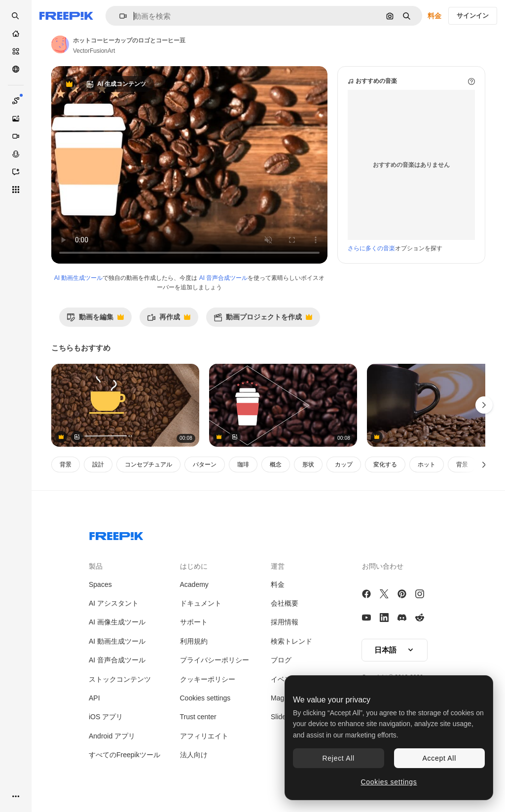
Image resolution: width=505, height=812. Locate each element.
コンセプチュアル (148, 464)
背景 (66, 464)
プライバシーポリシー (215, 660)
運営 (278, 566)
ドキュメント (201, 603)
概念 (276, 464)
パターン (205, 464)
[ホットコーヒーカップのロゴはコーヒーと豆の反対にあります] (283, 406)
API (94, 698)
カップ (344, 464)
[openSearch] (16, 16)
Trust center (198, 717)
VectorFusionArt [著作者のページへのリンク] (94, 51)
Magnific (284, 698)
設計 (98, 464)
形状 (308, 464)
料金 (434, 16)
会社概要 (285, 603)
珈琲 (243, 464)
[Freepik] (66, 16)
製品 (96, 566)
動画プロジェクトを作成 (263, 320)
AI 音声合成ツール (224, 278)
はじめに (194, 566)
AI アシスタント (114, 603)
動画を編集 (95, 320)
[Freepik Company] (116, 534)
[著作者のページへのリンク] (60, 44)
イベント (285, 679)
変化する (385, 464)
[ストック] (16, 51)
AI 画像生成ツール (117, 622)
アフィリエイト (204, 736)
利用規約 (194, 641)
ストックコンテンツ (120, 679)
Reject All (339, 758)
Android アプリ (112, 736)
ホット (427, 464)
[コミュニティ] (16, 69)
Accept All (439, 758)
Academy (194, 584)
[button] (119, 16)
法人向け (194, 755)
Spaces (100, 584)
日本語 (395, 650)
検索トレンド (291, 641)
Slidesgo (284, 717)
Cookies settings (205, 698)
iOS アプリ (106, 717)
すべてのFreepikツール (125, 755)
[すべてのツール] (16, 190)
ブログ (281, 660)
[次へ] (484, 464)
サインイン (473, 16)
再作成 (169, 320)
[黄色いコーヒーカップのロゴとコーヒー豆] (125, 406)
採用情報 (285, 622)
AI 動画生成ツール (79, 278)
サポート (194, 622)
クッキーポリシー (208, 679)
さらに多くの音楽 (371, 248)
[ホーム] (16, 34)
